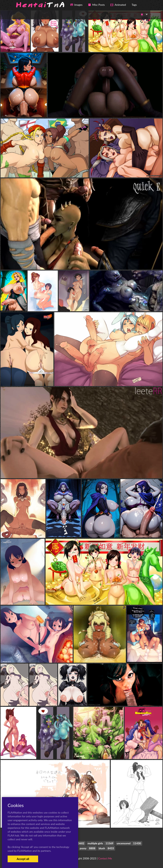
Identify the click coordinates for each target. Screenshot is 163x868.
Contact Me (105, 858)
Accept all (23, 859)
